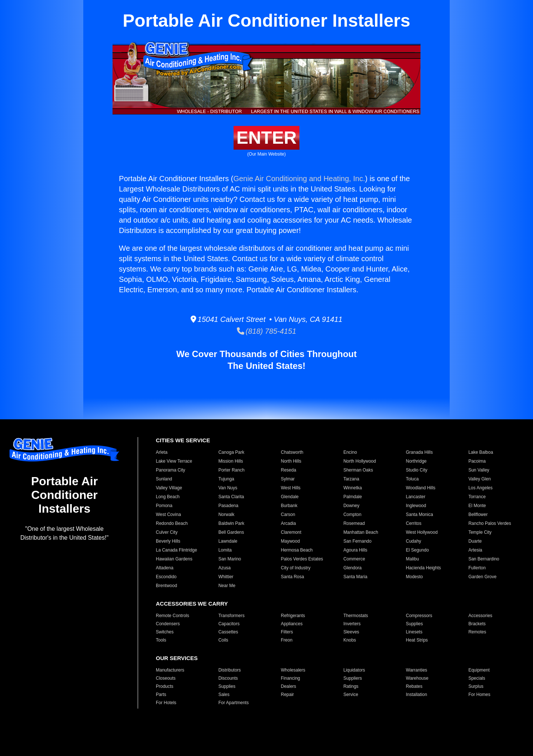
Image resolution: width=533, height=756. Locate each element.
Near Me (227, 586)
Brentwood (166, 586)
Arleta (162, 452)
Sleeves (351, 632)
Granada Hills (420, 452)
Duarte (475, 541)
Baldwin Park (231, 523)
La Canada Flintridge (176, 550)
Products (165, 686)
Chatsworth (292, 452)
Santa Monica (420, 514)
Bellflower (478, 514)
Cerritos (414, 523)
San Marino (230, 559)
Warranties (417, 670)
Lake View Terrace (174, 461)
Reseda (289, 470)
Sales (224, 695)
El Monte (477, 506)
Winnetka (353, 488)
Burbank (289, 506)
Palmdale (353, 497)
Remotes (477, 632)
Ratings (351, 686)
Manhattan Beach (361, 532)
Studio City (417, 470)
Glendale (290, 497)
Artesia (475, 550)
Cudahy (414, 541)
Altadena (165, 568)
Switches (165, 632)
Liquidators (354, 670)
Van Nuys (228, 488)
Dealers (289, 686)
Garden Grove (482, 577)
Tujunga (226, 479)
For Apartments (234, 703)
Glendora (353, 568)
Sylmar (288, 479)
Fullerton (477, 568)
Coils (223, 640)
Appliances (292, 624)
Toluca (413, 479)
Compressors (419, 616)
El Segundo (418, 550)
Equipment (479, 670)
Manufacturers (170, 670)
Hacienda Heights (424, 568)
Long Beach (168, 497)
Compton (353, 514)
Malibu (413, 559)
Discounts (228, 678)
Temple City (480, 532)
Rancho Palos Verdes (490, 523)
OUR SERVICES (177, 658)
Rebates (414, 686)
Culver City (167, 532)
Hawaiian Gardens (174, 559)
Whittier (226, 577)
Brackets (477, 624)
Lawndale (228, 541)
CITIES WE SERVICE (183, 440)
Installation (417, 695)
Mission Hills (231, 461)
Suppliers (353, 678)
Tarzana (351, 479)
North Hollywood (360, 461)
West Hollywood (422, 532)
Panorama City (170, 470)
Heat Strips (417, 640)
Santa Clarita (231, 497)
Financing (291, 678)
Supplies (415, 624)
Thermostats (356, 616)
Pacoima (477, 461)
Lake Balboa (481, 452)
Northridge (416, 461)
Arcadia (289, 523)
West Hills (291, 488)
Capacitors (229, 624)
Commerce (354, 559)
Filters (287, 632)
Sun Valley (479, 470)
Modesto (415, 577)
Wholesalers (293, 670)
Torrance (477, 497)
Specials (477, 678)
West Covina (168, 514)
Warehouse (417, 678)
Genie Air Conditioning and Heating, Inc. (299, 179)
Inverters (352, 624)
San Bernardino (484, 559)
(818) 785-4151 (267, 331)
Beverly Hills (168, 541)
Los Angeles (480, 488)
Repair (287, 695)
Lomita (225, 550)
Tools (161, 640)
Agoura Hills (356, 550)
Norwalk (226, 514)
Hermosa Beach (297, 550)
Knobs (350, 640)
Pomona (164, 506)
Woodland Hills (421, 488)
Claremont (291, 532)
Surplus (476, 686)
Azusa (224, 568)
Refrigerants (293, 616)
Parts (161, 695)
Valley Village (169, 488)
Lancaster (416, 497)
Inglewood (416, 506)
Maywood (290, 541)
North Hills (291, 461)
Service (351, 695)
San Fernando (358, 541)
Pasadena (228, 506)
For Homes (479, 695)
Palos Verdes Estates (302, 559)
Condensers (168, 624)
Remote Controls (172, 616)
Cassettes (228, 632)
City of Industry (296, 568)
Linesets (414, 632)
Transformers (232, 616)
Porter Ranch (232, 470)
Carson (288, 514)
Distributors (230, 670)
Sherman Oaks (358, 470)
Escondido (166, 577)
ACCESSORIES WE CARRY (192, 604)
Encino (350, 452)
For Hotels (166, 703)
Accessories (480, 616)
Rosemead (354, 523)
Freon (287, 640)
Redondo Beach (172, 523)
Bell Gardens (231, 532)
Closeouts (166, 678)
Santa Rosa (293, 577)
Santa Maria (356, 577)
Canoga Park (231, 452)
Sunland (164, 479)
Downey (351, 506)
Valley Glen (479, 479)
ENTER (267, 138)
